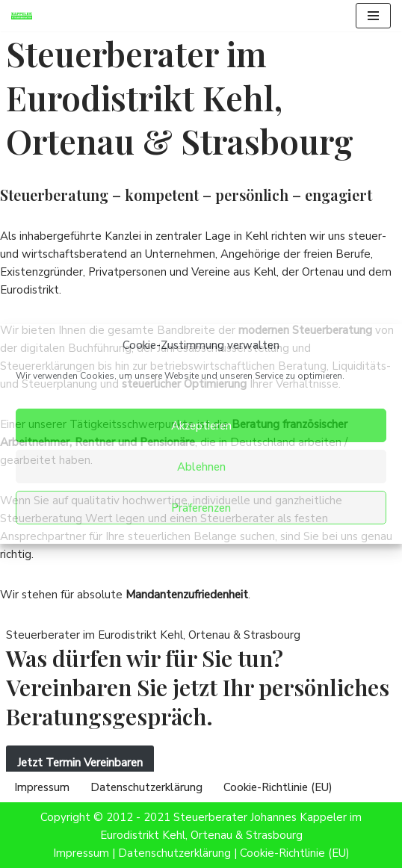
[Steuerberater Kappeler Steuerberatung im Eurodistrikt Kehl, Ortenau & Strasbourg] (25, 16)
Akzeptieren (201, 426)
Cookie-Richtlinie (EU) (278, 787)
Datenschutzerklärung (146, 787)
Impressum (42, 787)
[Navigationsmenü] (373, 16)
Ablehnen (201, 467)
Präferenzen (201, 508)
